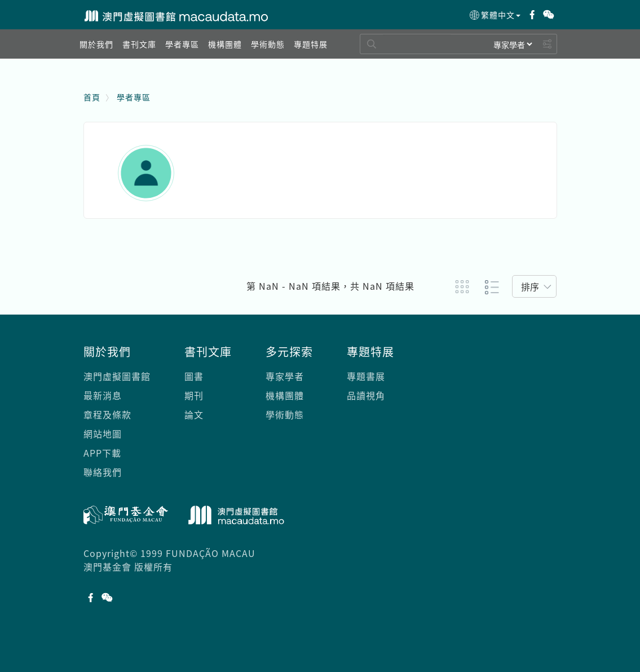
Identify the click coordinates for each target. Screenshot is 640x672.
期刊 (194, 395)
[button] (96, 44)
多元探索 (289, 352)
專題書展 (366, 376)
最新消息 (103, 395)
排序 (530, 286)
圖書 (194, 376)
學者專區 (134, 97)
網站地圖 (103, 434)
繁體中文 (494, 15)
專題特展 (370, 352)
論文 (194, 414)
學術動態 (285, 414)
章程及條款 (107, 414)
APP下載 (102, 453)
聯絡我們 (103, 472)
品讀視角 (366, 395)
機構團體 (285, 395)
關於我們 (107, 352)
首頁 (92, 97)
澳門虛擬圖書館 (117, 376)
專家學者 (285, 376)
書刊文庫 (208, 352)
